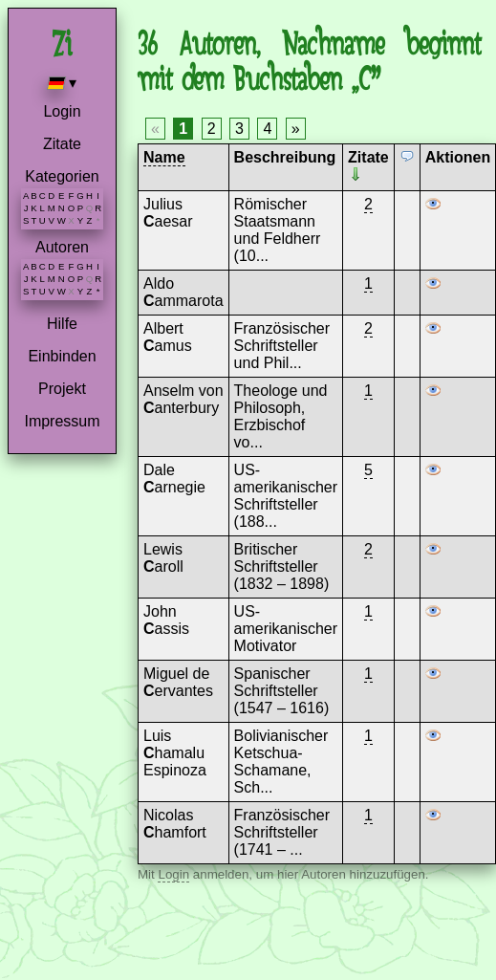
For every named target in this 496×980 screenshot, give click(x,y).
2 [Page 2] (212, 129)
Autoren (62, 247)
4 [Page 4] (267, 129)
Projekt (62, 389)
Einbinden (62, 356)
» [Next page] (296, 129)
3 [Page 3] (239, 129)
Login (62, 111)
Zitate (62, 144)
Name (164, 157)
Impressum (62, 421)
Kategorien (62, 176)
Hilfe (62, 324)
